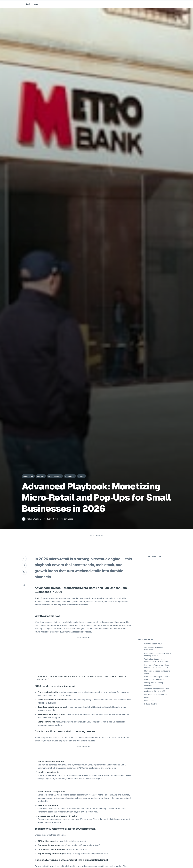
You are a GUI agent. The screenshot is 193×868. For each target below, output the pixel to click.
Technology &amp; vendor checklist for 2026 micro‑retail (156, 660)
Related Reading (151, 704)
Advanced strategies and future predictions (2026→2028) (157, 690)
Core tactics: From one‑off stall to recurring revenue (158, 654)
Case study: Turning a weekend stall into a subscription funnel (157, 666)
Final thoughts (150, 700)
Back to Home (31, 4)
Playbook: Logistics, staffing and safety (157, 672)
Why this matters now (153, 644)
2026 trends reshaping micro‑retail (153, 649)
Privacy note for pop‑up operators (154, 684)
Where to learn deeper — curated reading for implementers (157, 678)
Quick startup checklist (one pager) (156, 696)
